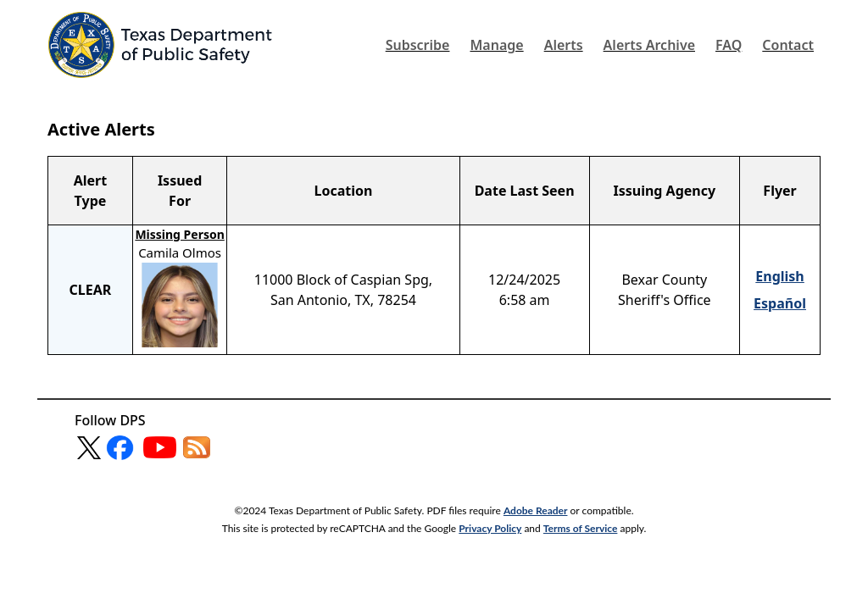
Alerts (564, 45)
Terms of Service (581, 528)
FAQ (729, 45)
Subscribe (418, 45)
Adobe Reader (536, 510)
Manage (496, 45)
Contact (788, 45)
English (779, 276)
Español (780, 303)
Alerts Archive (649, 45)
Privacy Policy (490, 528)
